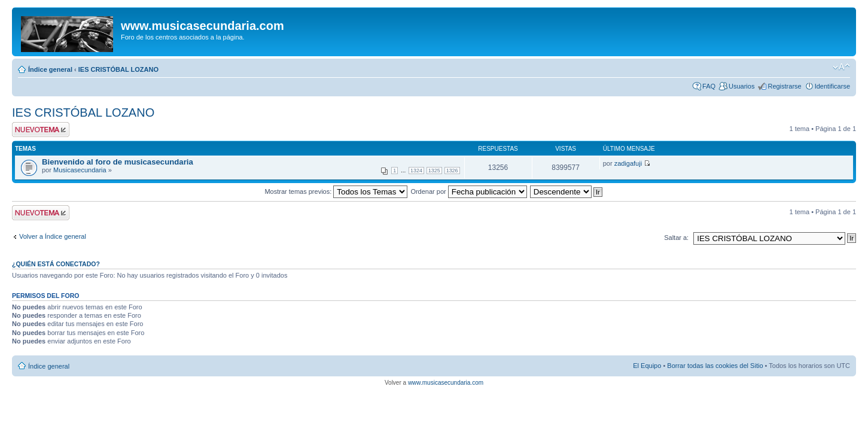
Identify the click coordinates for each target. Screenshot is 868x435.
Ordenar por (468, 191)
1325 (434, 171)
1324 (416, 171)
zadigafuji (628, 163)
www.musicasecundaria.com (446, 383)
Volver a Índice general (53, 236)
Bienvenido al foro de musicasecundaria (118, 162)
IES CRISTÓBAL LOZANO (118, 69)
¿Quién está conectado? (56, 264)
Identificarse (832, 86)
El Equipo (647, 366)
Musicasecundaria (80, 170)
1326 (452, 171)
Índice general (50, 69)
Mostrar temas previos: (336, 191)
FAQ (709, 86)
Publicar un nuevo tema (41, 130)
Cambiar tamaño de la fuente (841, 67)
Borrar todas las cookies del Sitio (715, 366)
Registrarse (784, 86)
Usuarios (741, 86)
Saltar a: (676, 238)
